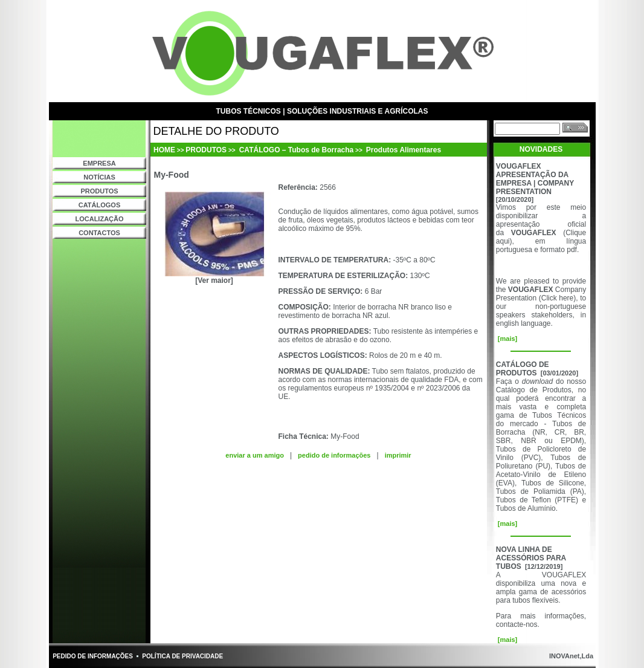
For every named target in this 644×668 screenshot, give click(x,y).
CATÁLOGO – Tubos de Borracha (295, 150)
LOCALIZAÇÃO (99, 219)
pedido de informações (334, 455)
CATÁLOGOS (99, 205)
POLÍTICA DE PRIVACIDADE (182, 656)
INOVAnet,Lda (570, 656)
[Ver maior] (214, 280)
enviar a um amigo (255, 455)
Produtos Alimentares (403, 150)
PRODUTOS (99, 191)
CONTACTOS (99, 233)
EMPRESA (99, 163)
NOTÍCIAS (99, 177)
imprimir (398, 455)
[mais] (507, 339)
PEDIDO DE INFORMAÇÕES (93, 656)
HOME (164, 150)
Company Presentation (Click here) (541, 294)
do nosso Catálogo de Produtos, (541, 386)
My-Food (345, 436)
